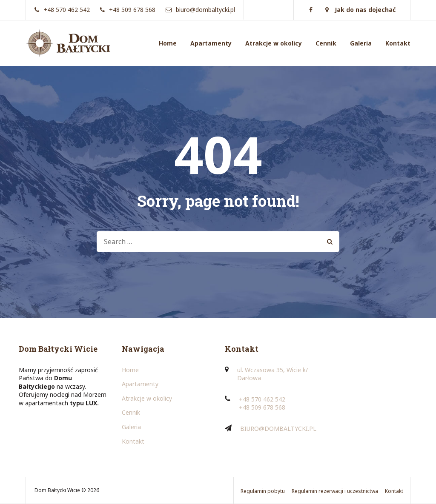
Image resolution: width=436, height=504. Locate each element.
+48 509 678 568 (262, 407)
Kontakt (398, 43)
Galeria (361, 43)
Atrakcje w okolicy (274, 43)
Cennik (326, 43)
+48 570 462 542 (262, 399)
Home (168, 43)
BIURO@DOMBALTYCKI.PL (278, 429)
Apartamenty (211, 43)
